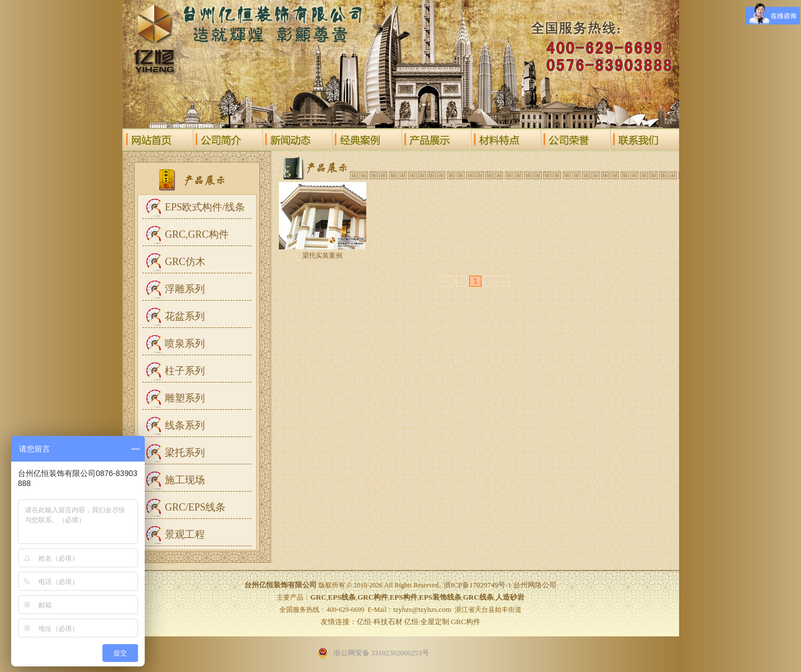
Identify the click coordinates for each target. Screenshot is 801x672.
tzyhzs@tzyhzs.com (422, 609)
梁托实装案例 (322, 256)
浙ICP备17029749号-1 (478, 585)
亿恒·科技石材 (379, 622)
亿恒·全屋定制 (427, 622)
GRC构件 (466, 622)
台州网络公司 (535, 585)
